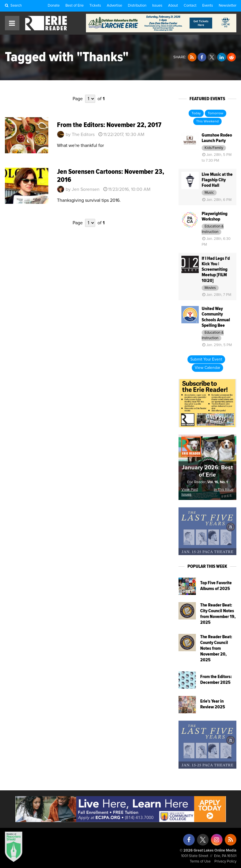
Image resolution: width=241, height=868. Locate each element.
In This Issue (224, 490)
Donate (54, 6)
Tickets (95, 6)
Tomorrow (216, 113)
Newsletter (228, 6)
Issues (157, 6)
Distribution (137, 6)
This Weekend (207, 122)
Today (196, 113)
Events (208, 6)
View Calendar (207, 368)
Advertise (114, 6)
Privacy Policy (225, 862)
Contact (190, 6)
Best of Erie (74, 6)
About (173, 6)
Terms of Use (200, 862)
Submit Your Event (206, 359)
